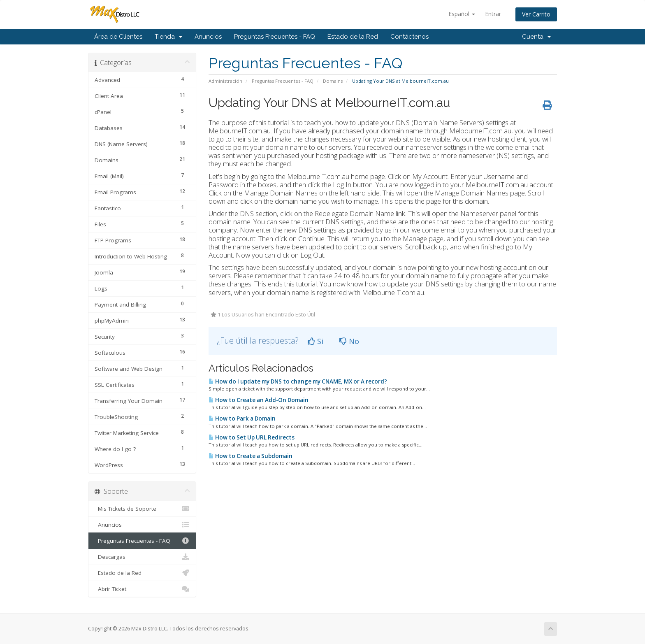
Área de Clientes (118, 37)
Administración (225, 81)
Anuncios (208, 37)
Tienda (168, 37)
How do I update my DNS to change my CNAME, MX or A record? (298, 381)
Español (462, 14)
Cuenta (536, 37)
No (349, 341)
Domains (333, 81)
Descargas (142, 557)
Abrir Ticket (142, 589)
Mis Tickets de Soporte (142, 509)
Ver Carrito (536, 14)
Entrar (493, 14)
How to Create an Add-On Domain (259, 400)
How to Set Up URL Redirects (252, 437)
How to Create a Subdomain (251, 456)
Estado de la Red (353, 37)
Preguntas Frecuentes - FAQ (275, 37)
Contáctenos (410, 37)
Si (316, 341)
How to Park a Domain (242, 418)
